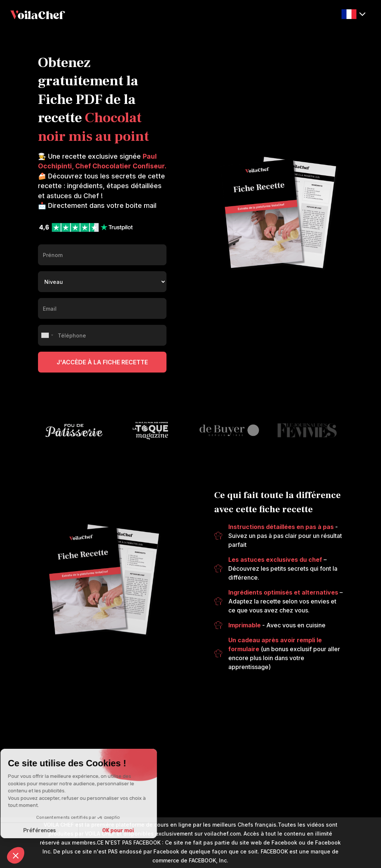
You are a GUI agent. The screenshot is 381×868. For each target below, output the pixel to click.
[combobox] (47, 335)
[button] (353, 14)
